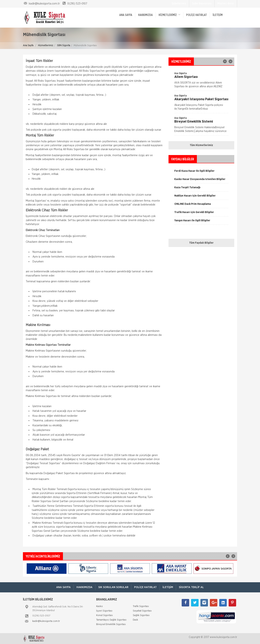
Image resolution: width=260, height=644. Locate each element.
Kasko (99, 606)
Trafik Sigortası (141, 606)
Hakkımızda (145, 15)
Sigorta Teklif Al (191, 587)
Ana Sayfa (28, 46)
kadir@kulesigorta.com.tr (46, 621)
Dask (135, 620)
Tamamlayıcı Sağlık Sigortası (111, 620)
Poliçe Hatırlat (197, 15)
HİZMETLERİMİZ (169, 15)
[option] (201, 103)
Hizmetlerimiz (46, 46)
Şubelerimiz (179, 4)
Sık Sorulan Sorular (113, 587)
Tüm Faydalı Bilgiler (201, 243)
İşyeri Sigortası (104, 611)
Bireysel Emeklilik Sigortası (111, 624)
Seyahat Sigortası (142, 611)
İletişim (218, 15)
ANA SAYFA (126, 15)
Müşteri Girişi (226, 4)
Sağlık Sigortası (141, 615)
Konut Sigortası (104, 615)
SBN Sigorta (63, 46)
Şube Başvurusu (202, 4)
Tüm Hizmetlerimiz (201, 145)
